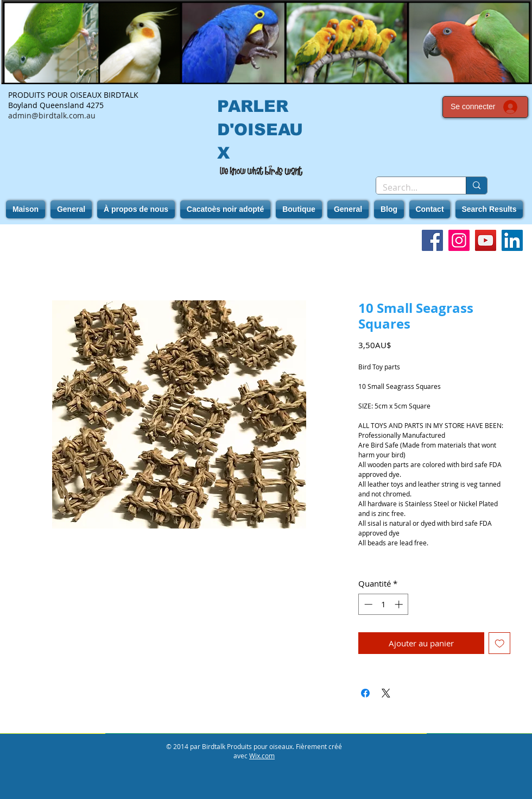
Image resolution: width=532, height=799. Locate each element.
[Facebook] (432, 240)
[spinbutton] (384, 604)
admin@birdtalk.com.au (52, 115)
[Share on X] (386, 693)
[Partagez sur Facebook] (365, 693)
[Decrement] (367, 604)
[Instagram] (459, 240)
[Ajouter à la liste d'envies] (500, 643)
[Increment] (400, 604)
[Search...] (413, 187)
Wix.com (262, 756)
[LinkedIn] (512, 240)
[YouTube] (486, 240)
